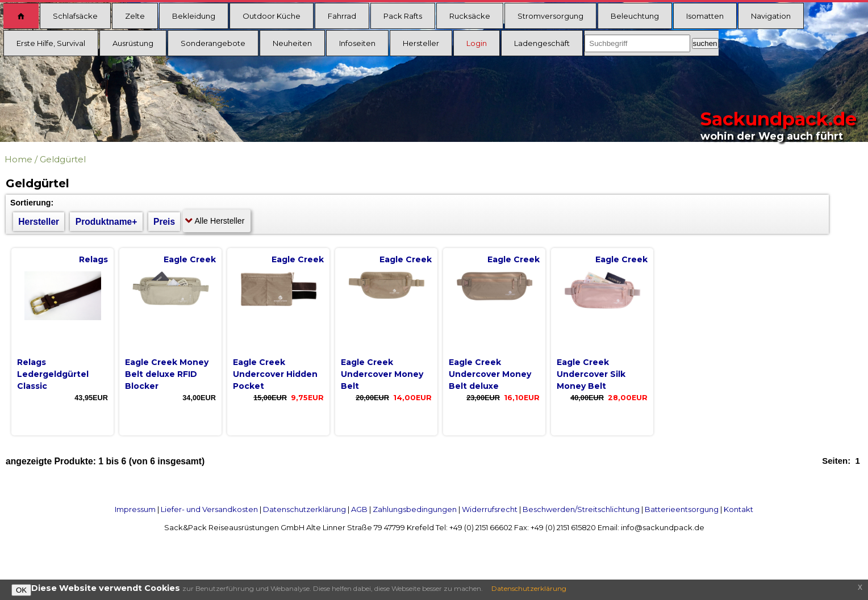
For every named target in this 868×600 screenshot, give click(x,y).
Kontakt (738, 509)
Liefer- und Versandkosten (209, 509)
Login (477, 43)
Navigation (771, 16)
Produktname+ (107, 222)
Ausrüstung (133, 43)
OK (21, 590)
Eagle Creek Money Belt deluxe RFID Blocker (167, 374)
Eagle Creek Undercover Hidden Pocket (275, 374)
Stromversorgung (550, 16)
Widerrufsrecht (490, 509)
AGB (359, 509)
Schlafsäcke (75, 16)
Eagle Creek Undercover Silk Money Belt (591, 374)
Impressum (135, 509)
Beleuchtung (635, 16)
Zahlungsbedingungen (415, 509)
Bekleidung (194, 16)
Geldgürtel (63, 159)
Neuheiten (292, 43)
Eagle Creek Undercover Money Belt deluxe (490, 374)
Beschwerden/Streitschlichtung (581, 509)
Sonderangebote (213, 43)
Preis (164, 222)
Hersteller (421, 43)
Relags (93, 259)
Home (18, 159)
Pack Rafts (403, 16)
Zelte (135, 16)
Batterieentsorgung (682, 509)
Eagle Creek (190, 259)
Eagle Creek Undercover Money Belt (382, 374)
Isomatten (705, 16)
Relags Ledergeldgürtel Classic (53, 374)
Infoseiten (357, 43)
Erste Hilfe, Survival (51, 43)
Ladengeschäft (542, 43)
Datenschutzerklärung (304, 509)
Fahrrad (342, 16)
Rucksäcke (470, 16)
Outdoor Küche (272, 16)
